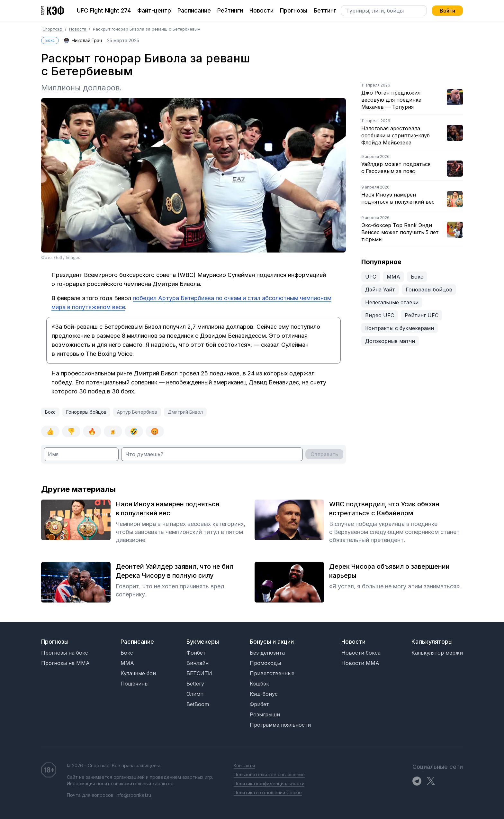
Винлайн (198, 663)
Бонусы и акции (272, 642)
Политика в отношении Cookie (268, 792)
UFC (371, 277)
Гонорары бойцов (86, 412)
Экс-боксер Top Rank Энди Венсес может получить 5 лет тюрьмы (400, 232)
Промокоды (265, 663)
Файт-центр (154, 10)
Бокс (50, 40)
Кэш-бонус (264, 694)
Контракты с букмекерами (400, 328)
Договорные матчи (390, 341)
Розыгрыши (265, 714)
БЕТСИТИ (199, 673)
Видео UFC (380, 315)
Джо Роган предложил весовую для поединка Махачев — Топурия (391, 100)
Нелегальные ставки (392, 302)
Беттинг (325, 10)
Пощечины (135, 684)
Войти (447, 11)
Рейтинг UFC (422, 315)
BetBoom (198, 704)
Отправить (324, 454)
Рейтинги (230, 10)
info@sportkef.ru (133, 795)
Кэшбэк (259, 684)
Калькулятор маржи (437, 653)
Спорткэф (53, 29)
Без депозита (267, 653)
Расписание (194, 10)
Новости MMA (360, 663)
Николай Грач (87, 40)
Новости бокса (361, 653)
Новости (261, 10)
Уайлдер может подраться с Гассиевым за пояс (396, 168)
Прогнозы (294, 10)
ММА (393, 277)
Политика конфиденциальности (269, 783)
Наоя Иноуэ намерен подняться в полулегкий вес (398, 198)
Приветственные (272, 673)
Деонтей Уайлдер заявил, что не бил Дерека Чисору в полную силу (175, 571)
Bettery (195, 684)
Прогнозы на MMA (65, 663)
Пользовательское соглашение (269, 774)
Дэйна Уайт (380, 290)
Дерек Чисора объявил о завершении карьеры (389, 571)
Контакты (244, 765)
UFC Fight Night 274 (104, 10)
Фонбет (196, 653)
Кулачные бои (138, 673)
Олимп (195, 694)
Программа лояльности (280, 725)
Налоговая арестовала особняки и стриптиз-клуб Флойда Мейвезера (396, 135)
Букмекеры (203, 642)
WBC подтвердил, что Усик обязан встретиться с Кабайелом (384, 509)
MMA (127, 663)
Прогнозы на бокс (65, 653)
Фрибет (259, 704)
